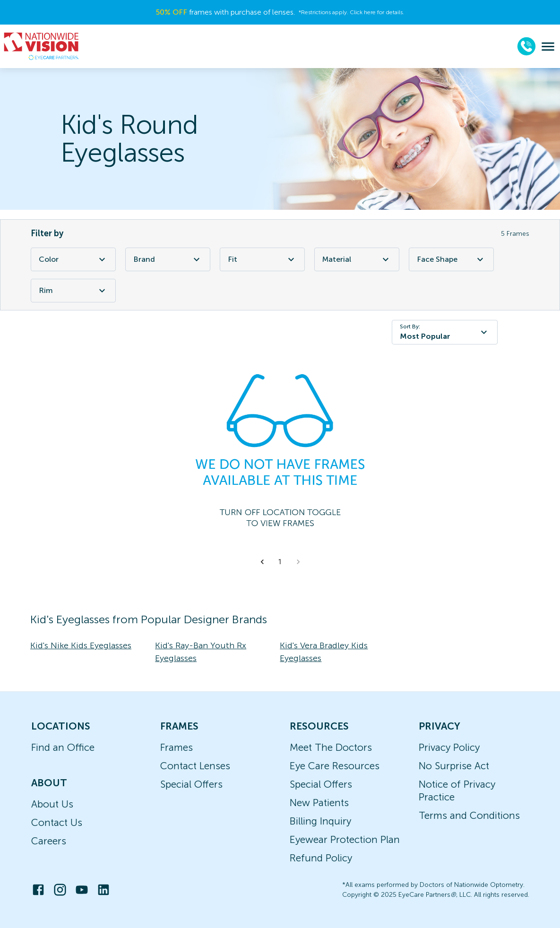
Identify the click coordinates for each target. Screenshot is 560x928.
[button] (262, 562)
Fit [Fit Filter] (262, 259)
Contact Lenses (195, 766)
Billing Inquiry (320, 821)
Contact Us (57, 822)
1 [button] (280, 562)
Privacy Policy (449, 747)
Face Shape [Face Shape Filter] (451, 259)
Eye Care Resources (335, 766)
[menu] (548, 47)
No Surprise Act (454, 766)
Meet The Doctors (331, 747)
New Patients (319, 803)
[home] (42, 46)
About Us (52, 804)
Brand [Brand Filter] (168, 259)
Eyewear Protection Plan (345, 839)
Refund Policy (321, 858)
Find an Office (63, 747)
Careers (49, 841)
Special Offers (191, 784)
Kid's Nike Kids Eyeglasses (81, 645)
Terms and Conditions (469, 815)
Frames (177, 747)
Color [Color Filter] (73, 259)
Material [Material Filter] (357, 259)
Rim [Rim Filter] (73, 291)
